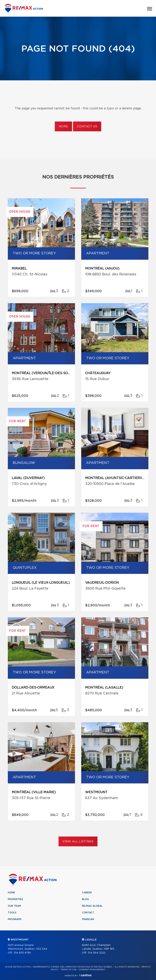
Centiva (85, 975)
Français (88, 919)
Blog (85, 899)
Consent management (92, 970)
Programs (15, 919)
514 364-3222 (97, 953)
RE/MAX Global (92, 906)
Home (63, 127)
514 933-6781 (22, 953)
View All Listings (78, 842)
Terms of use (69, 970)
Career (87, 893)
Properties (15, 899)
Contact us (87, 127)
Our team (14, 906)
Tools (12, 913)
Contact (88, 913)
